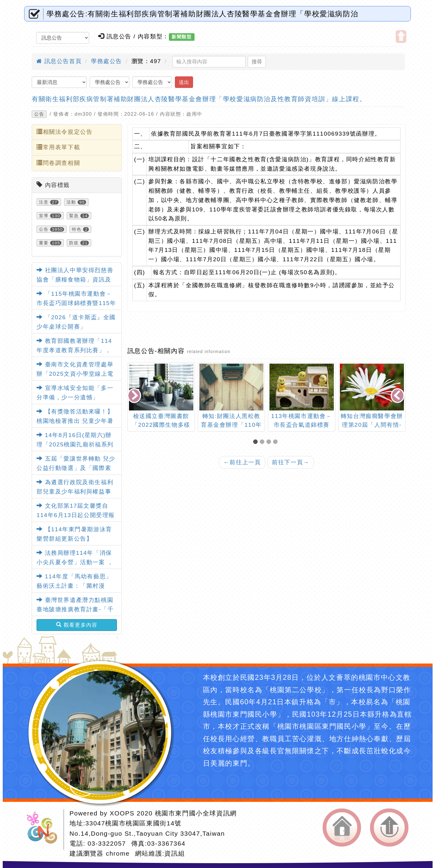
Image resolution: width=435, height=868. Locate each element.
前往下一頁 (291, 462)
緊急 (74, 216)
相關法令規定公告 (64, 132)
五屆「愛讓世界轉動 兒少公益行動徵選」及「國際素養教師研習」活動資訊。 (76, 468)
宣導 (44, 216)
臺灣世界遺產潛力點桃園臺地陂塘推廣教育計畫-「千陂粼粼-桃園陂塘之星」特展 (75, 609)
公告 (39, 114)
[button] (256, 442)
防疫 (74, 243)
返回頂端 (389, 828)
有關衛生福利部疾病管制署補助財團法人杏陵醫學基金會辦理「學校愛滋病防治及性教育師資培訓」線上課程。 (199, 99)
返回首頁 (342, 828)
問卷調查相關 (58, 163)
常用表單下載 (58, 147)
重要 (44, 243)
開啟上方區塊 (401, 37)
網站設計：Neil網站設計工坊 (44, 829)
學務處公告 (106, 61)
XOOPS (122, 813)
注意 (44, 202)
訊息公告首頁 (59, 61)
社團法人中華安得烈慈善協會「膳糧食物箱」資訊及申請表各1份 (75, 279)
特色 (77, 229)
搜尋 (257, 62)
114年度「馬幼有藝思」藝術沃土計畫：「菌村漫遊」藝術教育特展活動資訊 (74, 586)
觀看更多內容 (77, 625)
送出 (184, 82)
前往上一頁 (242, 462)
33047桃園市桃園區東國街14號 (134, 823)
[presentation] (135, 396)
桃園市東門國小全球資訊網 (196, 813)
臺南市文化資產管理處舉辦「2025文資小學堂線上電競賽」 (75, 374)
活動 (71, 202)
